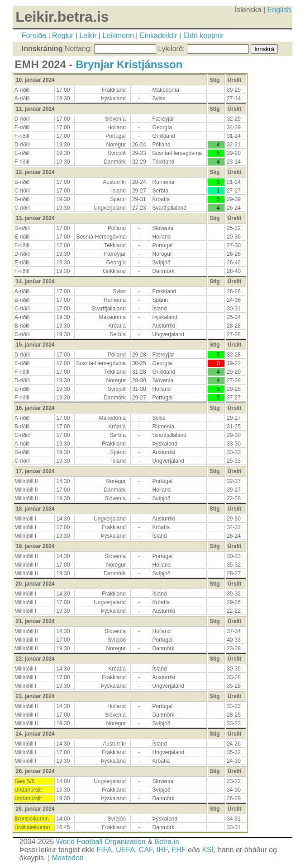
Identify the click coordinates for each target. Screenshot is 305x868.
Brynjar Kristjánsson (129, 64)
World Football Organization (101, 842)
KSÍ (208, 850)
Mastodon (67, 858)
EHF (179, 850)
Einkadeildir (159, 35)
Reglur (63, 35)
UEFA (125, 850)
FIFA (104, 850)
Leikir (88, 35)
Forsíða (34, 35)
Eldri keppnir (203, 35)
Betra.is (167, 842)
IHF (162, 850)
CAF (146, 850)
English (279, 10)
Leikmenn (118, 35)
